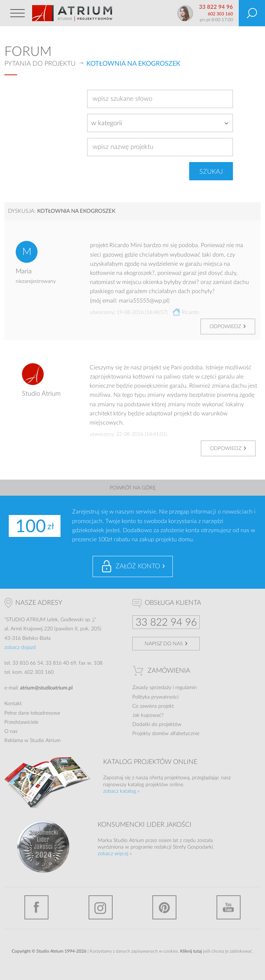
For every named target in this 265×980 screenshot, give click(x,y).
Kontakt (13, 704)
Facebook (36, 907)
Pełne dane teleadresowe (32, 713)
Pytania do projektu (40, 64)
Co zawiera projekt (153, 706)
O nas (11, 731)
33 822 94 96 (216, 7)
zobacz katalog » (121, 791)
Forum (28, 52)
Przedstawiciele (21, 722)
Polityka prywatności (155, 697)
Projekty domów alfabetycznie (166, 734)
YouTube (229, 907)
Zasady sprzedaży (152, 688)
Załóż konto (138, 566)
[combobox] (160, 123)
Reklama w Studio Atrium (32, 741)
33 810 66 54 (28, 663)
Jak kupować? (148, 715)
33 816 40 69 (61, 663)
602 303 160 (220, 14)
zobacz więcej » (115, 854)
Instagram (101, 907)
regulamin (186, 688)
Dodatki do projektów (157, 725)
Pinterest (164, 907)
